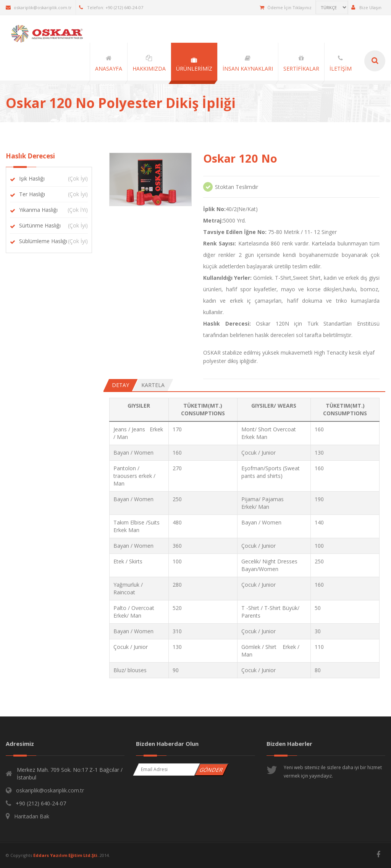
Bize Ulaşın (366, 7)
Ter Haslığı (32, 194)
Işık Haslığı (32, 178)
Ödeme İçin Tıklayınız (286, 7)
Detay (120, 385)
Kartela (153, 385)
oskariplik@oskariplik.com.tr (39, 7)
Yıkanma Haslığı (38, 210)
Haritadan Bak (32, 816)
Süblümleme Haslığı (43, 241)
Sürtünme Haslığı (40, 225)
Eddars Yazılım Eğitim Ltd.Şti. (66, 855)
